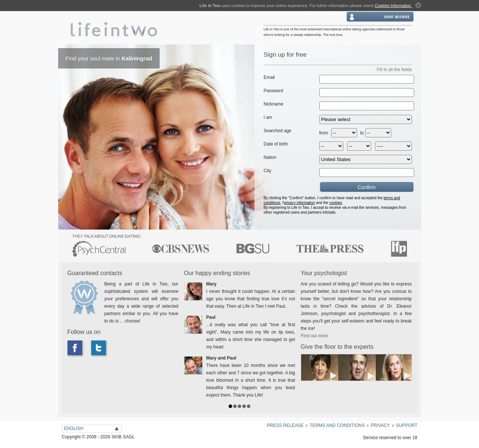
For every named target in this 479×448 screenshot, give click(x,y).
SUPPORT (407, 425)
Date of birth (276, 144)
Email (269, 77)
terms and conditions (337, 425)
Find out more (315, 336)
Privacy (380, 425)
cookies (336, 203)
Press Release (285, 425)
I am (268, 117)
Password (274, 91)
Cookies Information (394, 6)
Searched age (278, 131)
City (268, 171)
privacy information (299, 203)
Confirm (349, 187)
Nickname (274, 104)
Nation (270, 157)
